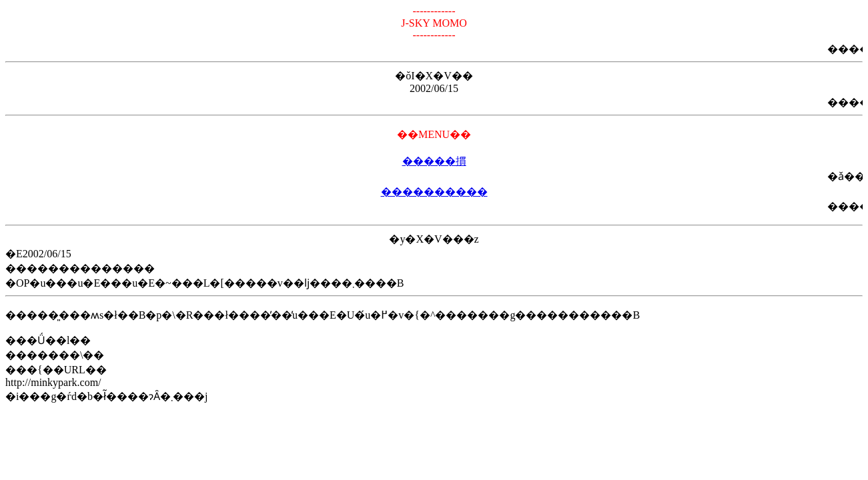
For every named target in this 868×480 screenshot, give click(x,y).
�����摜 (434, 161)
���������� (434, 192)
